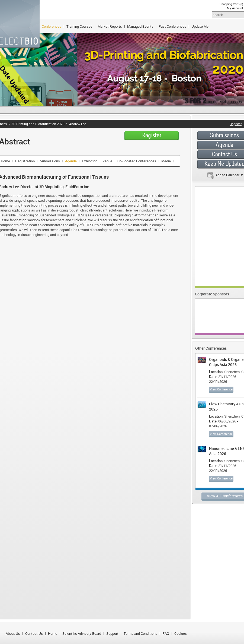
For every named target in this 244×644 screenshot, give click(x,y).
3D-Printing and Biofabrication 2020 (38, 124)
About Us (13, 633)
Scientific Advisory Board (82, 633)
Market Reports (110, 26)
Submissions (50, 161)
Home (53, 633)
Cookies (181, 633)
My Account (235, 8)
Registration (25, 161)
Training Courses (79, 26)
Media (166, 161)
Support (112, 633)
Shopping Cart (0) (231, 4)
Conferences (52, 26)
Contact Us (34, 633)
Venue (107, 161)
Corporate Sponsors (212, 294)
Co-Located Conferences (137, 161)
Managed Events (140, 26)
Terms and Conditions (140, 633)
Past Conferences (172, 26)
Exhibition (90, 161)
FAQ (166, 633)
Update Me (200, 26)
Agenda (71, 161)
